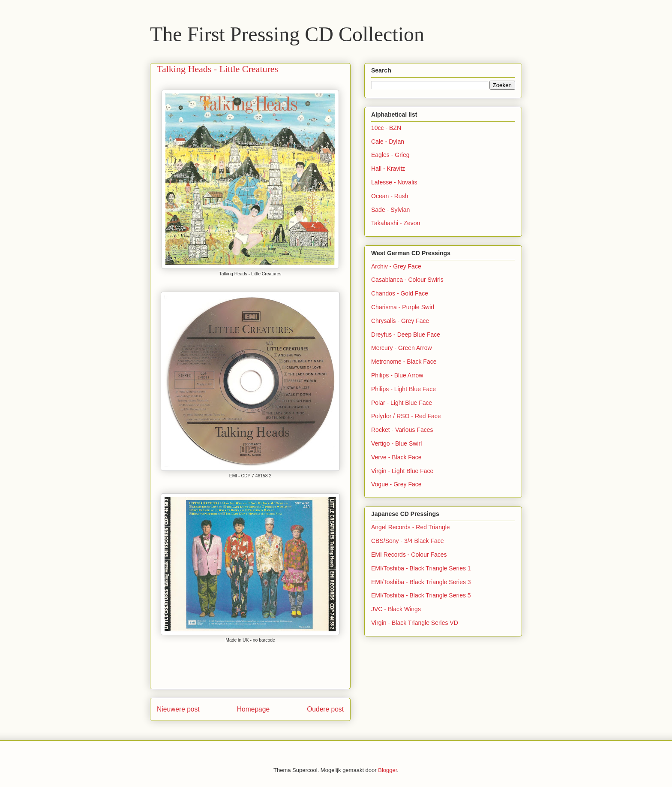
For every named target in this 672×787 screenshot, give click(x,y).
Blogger (387, 770)
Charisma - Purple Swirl (403, 307)
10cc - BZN (386, 128)
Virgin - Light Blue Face (402, 471)
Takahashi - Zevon (396, 223)
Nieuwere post (178, 709)
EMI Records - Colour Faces (409, 555)
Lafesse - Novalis (394, 182)
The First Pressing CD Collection (287, 34)
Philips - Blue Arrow (397, 375)
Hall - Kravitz (388, 169)
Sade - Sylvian (390, 210)
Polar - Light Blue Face (402, 403)
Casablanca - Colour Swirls (407, 280)
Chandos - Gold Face (400, 293)
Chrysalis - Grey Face (400, 321)
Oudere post (325, 709)
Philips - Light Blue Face (403, 389)
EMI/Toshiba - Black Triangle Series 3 (421, 582)
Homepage (253, 709)
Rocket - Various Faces (402, 430)
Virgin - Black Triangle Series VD (415, 623)
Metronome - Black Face (404, 362)
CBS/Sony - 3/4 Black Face (408, 541)
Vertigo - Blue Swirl (396, 443)
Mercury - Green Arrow (402, 348)
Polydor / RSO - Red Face (406, 416)
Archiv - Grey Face (396, 266)
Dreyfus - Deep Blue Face (406, 335)
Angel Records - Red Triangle (411, 527)
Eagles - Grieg (390, 155)
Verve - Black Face (396, 457)
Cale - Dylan (388, 142)
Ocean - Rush (390, 196)
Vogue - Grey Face (396, 484)
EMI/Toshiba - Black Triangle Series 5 (421, 595)
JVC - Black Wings (396, 609)
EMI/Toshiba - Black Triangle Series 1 (421, 568)
